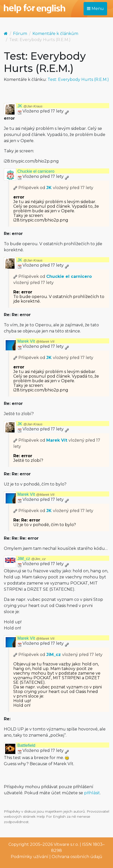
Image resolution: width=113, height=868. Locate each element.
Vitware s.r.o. (66, 844)
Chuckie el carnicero (36, 171)
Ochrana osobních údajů (77, 857)
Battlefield (26, 745)
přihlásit (92, 793)
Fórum (20, 34)
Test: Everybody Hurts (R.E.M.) (78, 79)
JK (30, 106)
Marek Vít (36, 341)
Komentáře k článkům (55, 34)
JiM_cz (31, 559)
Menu (95, 9)
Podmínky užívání (30, 857)
